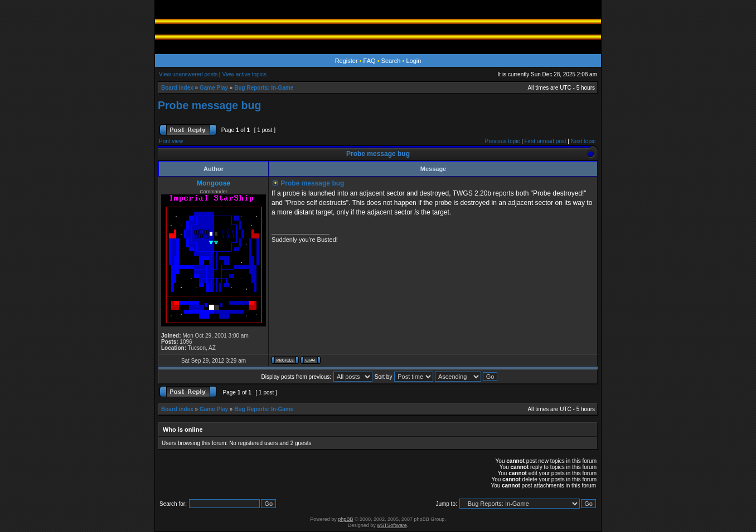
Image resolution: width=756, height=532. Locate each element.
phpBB (345, 519)
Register (346, 61)
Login (413, 61)
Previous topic (503, 141)
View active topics (244, 74)
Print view (171, 141)
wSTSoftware (392, 525)
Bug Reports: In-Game (264, 88)
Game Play (214, 88)
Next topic (583, 141)
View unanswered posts (188, 74)
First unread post (546, 141)
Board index (177, 88)
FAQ (370, 61)
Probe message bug (209, 105)
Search (391, 61)
